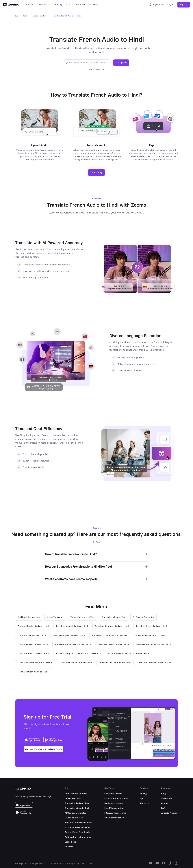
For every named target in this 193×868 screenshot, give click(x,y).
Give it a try (96, 172)
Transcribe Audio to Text (77, 803)
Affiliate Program (170, 813)
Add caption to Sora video (78, 837)
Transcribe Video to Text (77, 808)
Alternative (167, 798)
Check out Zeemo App (96, 69)
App (68, 4)
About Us (145, 803)
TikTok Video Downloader (78, 827)
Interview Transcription (116, 813)
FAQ (163, 808)
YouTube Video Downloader (79, 823)
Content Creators (113, 794)
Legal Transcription (114, 808)
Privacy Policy (73, 864)
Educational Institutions (116, 798)
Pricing (59, 4)
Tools (29, 4)
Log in (170, 4)
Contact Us (80, 4)
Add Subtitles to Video (76, 794)
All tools (69, 847)
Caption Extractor (74, 818)
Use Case (44, 4)
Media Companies (114, 803)
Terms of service (58, 864)
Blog (163, 794)
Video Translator (40, 16)
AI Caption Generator (75, 813)
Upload (121, 63)
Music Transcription (114, 818)
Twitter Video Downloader (78, 832)
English (156, 4)
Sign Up (184, 4)
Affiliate (94, 4)
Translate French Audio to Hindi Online (43, 749)
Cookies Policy (87, 864)
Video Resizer (72, 842)
